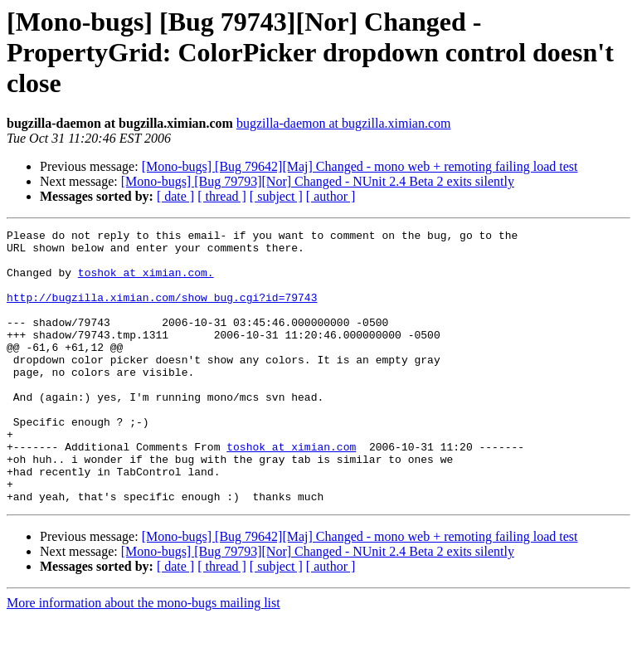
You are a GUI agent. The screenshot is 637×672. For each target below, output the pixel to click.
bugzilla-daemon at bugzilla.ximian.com (344, 123)
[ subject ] (276, 196)
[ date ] (175, 196)
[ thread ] (222, 196)
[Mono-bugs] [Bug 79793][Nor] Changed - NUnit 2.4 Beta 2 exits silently (318, 181)
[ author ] (331, 196)
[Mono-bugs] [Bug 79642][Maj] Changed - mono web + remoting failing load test (360, 166)
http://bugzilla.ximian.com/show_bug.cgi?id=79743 (162, 312)
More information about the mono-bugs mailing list (143, 657)
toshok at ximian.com (291, 491)
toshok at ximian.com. (146, 282)
